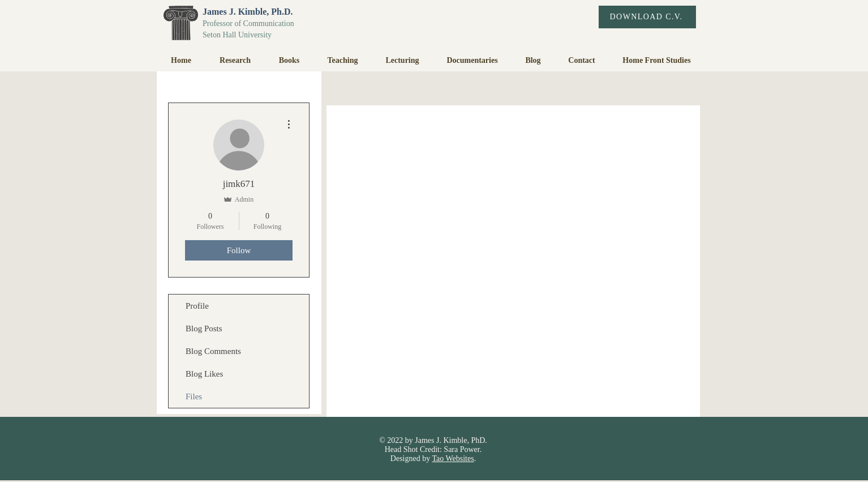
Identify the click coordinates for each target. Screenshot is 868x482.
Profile (197, 306)
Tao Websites (453, 458)
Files (194, 396)
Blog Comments (213, 351)
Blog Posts (204, 329)
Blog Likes (204, 374)
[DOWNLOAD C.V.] (647, 17)
